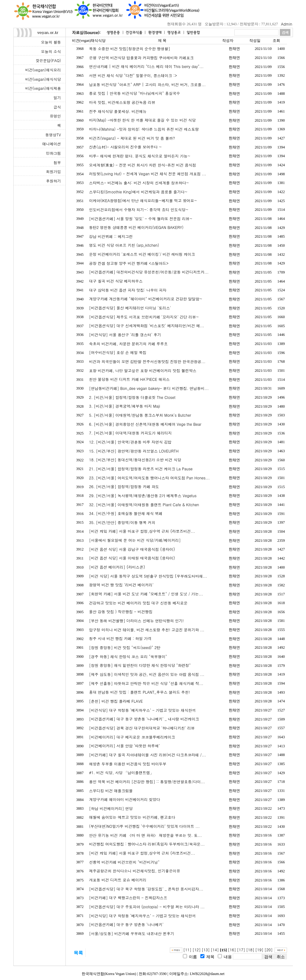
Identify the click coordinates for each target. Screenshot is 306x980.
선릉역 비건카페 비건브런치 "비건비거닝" (124, 862)
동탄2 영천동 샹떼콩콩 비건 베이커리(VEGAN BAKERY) (136, 227)
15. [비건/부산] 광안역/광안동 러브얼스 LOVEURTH (134, 451)
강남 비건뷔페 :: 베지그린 (111, 236)
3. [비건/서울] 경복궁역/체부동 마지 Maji (125, 406)
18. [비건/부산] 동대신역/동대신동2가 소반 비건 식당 (135, 460)
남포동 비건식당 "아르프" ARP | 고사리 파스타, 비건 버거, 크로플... (147, 84)
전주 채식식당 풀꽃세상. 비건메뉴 (118, 111)
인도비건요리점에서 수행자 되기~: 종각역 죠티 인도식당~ (139, 209)
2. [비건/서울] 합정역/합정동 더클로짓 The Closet (132, 397)
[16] (232, 950)
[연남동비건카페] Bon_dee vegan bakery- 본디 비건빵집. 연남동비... (149, 388)
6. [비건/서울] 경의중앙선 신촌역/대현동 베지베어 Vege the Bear (145, 424)
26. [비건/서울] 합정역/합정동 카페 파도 (124, 486)
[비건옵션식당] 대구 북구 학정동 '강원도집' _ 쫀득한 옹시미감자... (146, 889)
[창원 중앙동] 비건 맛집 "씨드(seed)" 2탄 (125, 647)
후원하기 (54, 181)
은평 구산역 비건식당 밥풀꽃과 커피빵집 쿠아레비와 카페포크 (141, 58)
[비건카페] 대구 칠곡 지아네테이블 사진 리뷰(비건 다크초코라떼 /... (148, 755)
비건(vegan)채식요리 (43, 70)
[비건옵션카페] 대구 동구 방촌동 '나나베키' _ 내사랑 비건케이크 (144, 719)
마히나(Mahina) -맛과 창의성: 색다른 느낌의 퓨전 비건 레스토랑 (144, 129)
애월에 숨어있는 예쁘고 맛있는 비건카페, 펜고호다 (132, 817)
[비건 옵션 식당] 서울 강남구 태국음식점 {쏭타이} (132, 549)
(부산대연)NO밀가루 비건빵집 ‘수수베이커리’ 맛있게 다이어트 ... (144, 826)
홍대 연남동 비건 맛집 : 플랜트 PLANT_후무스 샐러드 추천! (140, 692)
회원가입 (54, 171)
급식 (57, 107)
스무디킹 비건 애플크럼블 (111, 791)
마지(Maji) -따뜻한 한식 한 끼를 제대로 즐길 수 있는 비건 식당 (142, 120)
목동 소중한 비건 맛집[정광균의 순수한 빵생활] (130, 49)
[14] (215, 950)
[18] (250, 950)
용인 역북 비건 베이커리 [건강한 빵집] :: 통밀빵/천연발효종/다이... (147, 781)
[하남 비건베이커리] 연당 (111, 808)
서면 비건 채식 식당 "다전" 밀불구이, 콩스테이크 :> (133, 75)
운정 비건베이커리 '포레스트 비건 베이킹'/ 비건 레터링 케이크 (142, 254)
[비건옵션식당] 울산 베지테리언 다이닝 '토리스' (130, 308)
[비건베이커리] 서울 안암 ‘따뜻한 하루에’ (124, 746)
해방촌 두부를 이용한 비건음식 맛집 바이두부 (128, 764)
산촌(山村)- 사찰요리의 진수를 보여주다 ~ (126, 147)
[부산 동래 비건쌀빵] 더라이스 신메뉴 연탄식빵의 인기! (136, 621)
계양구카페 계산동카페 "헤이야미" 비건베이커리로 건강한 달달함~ (146, 299)
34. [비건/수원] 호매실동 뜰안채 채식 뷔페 (126, 513)
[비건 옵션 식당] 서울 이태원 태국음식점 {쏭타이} (132, 558)
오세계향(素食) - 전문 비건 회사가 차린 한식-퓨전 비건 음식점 (143, 165)
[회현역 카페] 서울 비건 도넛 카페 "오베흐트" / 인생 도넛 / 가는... (146, 594)
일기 (57, 97)
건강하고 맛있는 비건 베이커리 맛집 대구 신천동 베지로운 (138, 603)
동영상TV (53, 135)
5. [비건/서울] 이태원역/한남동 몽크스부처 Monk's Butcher (140, 415)
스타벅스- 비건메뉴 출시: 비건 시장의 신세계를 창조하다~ (139, 183)
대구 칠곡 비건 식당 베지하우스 (116, 281)
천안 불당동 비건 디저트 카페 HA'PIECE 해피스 (129, 379)
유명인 (55, 116)
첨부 (57, 162)
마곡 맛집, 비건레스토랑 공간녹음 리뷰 (122, 102)
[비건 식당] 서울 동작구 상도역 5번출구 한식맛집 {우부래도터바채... (148, 576)
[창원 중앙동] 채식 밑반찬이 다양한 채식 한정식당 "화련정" (140, 665)
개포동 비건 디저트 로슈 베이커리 (118, 880)
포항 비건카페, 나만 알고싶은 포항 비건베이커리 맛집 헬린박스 (143, 370)
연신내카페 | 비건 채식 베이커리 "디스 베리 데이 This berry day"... (146, 66)
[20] (269, 950)
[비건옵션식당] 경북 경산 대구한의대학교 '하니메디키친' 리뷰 (142, 728)
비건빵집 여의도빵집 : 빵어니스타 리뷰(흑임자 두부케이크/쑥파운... (147, 844)
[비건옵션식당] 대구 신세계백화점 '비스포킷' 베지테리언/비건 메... (147, 325)
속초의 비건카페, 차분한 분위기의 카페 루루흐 (129, 344)
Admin (287, 24)
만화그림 (54, 153)
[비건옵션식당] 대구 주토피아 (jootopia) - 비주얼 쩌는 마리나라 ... (147, 907)
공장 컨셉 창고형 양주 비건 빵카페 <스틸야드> (129, 263)
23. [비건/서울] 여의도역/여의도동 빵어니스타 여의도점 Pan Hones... (149, 478)
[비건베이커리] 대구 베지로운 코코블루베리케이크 (132, 737)
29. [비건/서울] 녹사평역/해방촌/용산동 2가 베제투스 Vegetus (143, 495)
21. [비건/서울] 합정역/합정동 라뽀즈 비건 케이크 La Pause (141, 469)
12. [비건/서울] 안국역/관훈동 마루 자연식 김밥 (130, 442)
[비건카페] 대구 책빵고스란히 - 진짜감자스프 (128, 898)
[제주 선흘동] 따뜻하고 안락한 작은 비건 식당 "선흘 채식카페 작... (146, 683)
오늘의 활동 (51, 42)
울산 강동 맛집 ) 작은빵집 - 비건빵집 (121, 611)
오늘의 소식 (51, 51)
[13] (206, 950)
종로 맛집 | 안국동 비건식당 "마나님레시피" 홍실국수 (135, 93)
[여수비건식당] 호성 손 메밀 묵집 (118, 352)
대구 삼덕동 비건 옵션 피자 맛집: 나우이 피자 (128, 290)
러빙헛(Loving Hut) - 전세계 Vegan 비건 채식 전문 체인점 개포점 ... (148, 174)
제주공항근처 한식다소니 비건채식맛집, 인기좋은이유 (135, 871)
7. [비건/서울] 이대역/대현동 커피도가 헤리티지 (131, 433)
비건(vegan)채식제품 (43, 88)
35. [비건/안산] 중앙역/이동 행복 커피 (122, 522)
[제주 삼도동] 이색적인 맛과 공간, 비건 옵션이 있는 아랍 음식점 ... (147, 674)
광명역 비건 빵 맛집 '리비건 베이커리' (121, 585)
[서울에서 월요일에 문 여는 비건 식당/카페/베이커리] (135, 540)
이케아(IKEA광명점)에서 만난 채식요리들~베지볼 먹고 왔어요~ (143, 200)
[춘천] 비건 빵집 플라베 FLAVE (116, 701)
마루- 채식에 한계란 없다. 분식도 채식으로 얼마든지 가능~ (140, 156)
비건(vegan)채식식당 (43, 79)
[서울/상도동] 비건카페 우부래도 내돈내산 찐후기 (132, 933)
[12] (197, 950)
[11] (187, 950)
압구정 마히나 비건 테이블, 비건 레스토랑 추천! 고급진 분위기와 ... (147, 630)
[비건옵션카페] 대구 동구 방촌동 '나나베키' (126, 924)
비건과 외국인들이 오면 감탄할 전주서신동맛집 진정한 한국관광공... (147, 361)
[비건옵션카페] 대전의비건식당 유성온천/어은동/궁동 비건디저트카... (149, 272)
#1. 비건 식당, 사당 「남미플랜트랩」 (122, 772)
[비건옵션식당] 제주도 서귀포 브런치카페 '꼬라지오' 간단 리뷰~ (144, 317)
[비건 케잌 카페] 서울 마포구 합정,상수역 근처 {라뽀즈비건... (142, 531)
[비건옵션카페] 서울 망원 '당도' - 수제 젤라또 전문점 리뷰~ (141, 218)
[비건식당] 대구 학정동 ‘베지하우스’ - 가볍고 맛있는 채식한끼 (142, 710)
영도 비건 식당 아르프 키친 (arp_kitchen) (124, 245)
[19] (259, 950)
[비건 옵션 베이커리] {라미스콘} (117, 567)
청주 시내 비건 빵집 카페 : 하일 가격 (120, 638)
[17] (241, 950)
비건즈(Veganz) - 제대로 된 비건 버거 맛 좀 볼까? (132, 138)
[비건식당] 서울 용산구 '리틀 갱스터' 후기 (125, 335)
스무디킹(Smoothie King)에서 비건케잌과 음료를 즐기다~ (138, 192)
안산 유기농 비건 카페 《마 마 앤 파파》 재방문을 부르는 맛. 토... (146, 835)
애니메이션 (52, 144)
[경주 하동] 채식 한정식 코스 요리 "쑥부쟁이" (128, 656)
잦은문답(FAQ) (48, 60)
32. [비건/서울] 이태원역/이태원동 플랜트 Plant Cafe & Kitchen (144, 505)
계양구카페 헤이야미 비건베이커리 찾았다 (125, 799)
